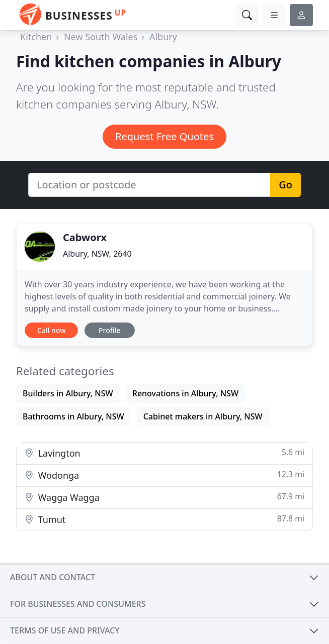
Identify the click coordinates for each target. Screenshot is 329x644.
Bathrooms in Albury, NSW (73, 416)
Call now (51, 330)
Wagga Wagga (164, 497)
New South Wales (101, 37)
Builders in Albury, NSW (68, 393)
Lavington (164, 453)
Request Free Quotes (164, 136)
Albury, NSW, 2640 (97, 254)
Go (285, 185)
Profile (109, 330)
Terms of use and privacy (65, 630)
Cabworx (85, 237)
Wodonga (164, 475)
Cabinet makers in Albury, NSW (203, 416)
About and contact (53, 577)
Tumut (164, 519)
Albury (163, 37)
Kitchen (36, 37)
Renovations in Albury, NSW (185, 393)
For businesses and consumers (78, 604)
